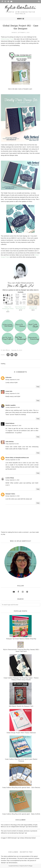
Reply (38, 387)
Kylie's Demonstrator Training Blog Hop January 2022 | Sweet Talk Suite (21, 651)
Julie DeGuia (10, 441)
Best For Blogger (29, 866)
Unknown (9, 377)
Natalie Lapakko (11, 405)
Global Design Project (7, 39)
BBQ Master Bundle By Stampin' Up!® (21, 706)
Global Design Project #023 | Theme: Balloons (21, 733)
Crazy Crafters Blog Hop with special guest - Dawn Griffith (21, 814)
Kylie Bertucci (20, 8)
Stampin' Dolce (10, 494)
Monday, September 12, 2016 (12, 496)
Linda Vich (9, 391)
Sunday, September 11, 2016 (12, 480)
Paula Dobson (10, 423)
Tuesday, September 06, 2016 (13, 407)
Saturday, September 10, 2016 (13, 460)
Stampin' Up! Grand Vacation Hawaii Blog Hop (21, 639)
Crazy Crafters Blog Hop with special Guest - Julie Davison (21, 788)
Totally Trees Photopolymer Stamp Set (8, 308)
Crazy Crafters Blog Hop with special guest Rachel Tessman (21, 760)
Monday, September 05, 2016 (12, 380)
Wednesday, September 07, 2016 (13, 426)
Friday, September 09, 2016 (12, 444)
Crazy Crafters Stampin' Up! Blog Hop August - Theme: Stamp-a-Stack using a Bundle (21, 679)
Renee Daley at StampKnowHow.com (17, 457)
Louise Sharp (10, 478)
